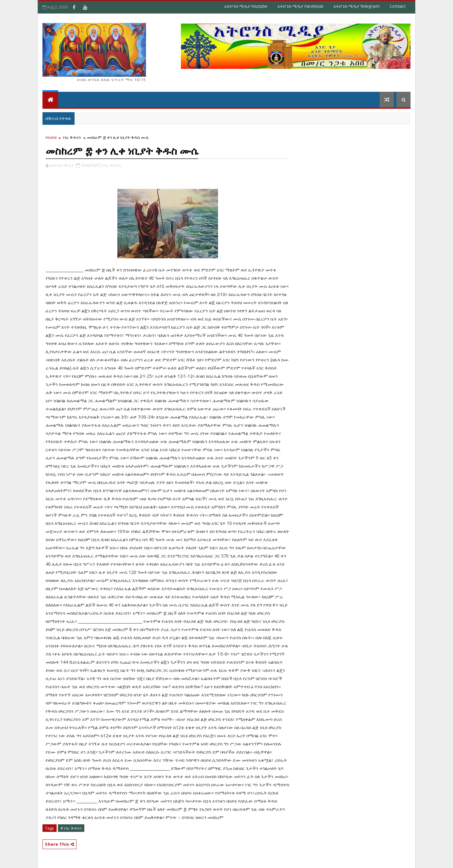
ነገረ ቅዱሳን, (112, 165)
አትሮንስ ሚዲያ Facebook (300, 6)
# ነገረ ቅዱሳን (71, 828)
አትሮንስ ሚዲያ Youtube (246, 6)
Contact (398, 6)
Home (51, 137)
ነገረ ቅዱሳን (72, 137)
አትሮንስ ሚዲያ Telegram (357, 6)
